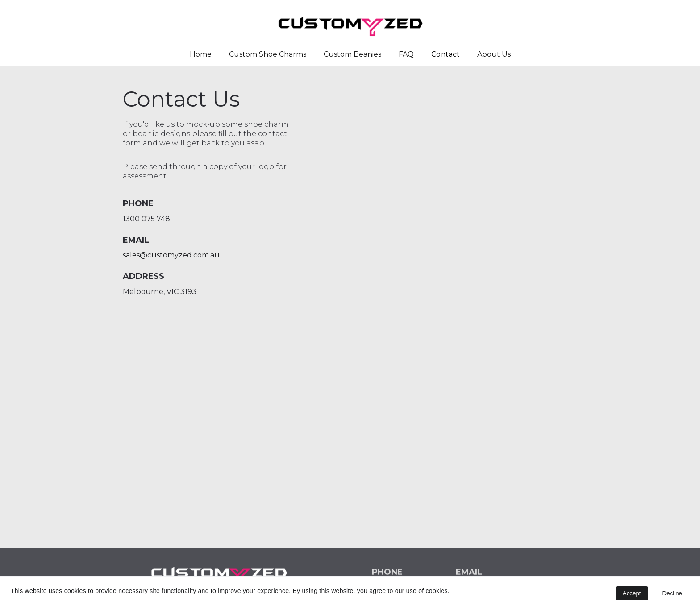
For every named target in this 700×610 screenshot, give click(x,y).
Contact (446, 54)
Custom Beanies (352, 54)
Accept (632, 593)
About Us (494, 54)
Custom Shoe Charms (268, 54)
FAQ (406, 54)
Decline (672, 593)
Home (201, 54)
